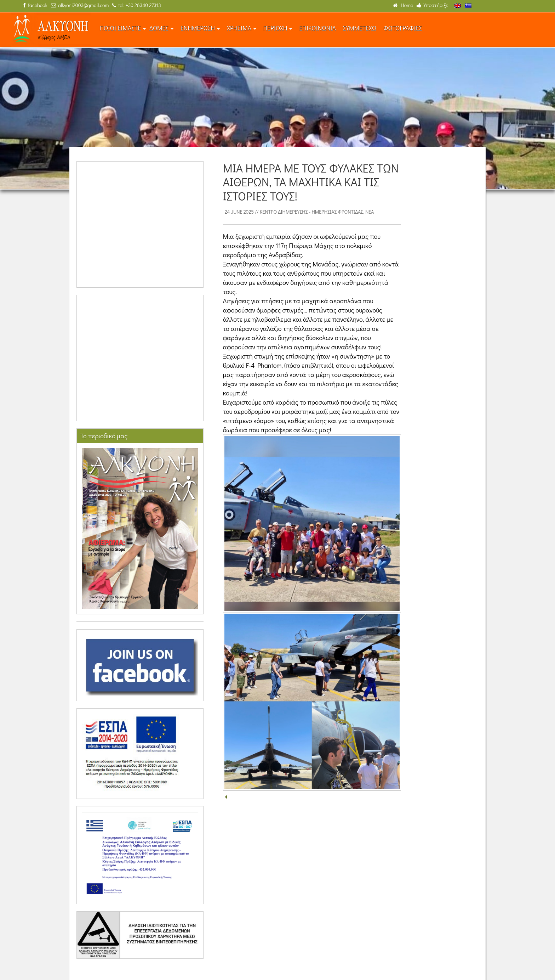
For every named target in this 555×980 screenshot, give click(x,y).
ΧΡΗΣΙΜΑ (242, 28)
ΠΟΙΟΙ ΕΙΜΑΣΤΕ (123, 28)
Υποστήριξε (432, 5)
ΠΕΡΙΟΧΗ (278, 28)
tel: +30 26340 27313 (136, 5)
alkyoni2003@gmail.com (80, 5)
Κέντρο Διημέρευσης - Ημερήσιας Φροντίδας (311, 212)
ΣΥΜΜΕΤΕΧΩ (360, 28)
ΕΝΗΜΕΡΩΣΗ (200, 28)
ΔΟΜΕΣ (161, 28)
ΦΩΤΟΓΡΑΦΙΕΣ (403, 28)
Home (403, 5)
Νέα (370, 212)
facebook (35, 5)
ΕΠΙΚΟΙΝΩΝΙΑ (317, 28)
